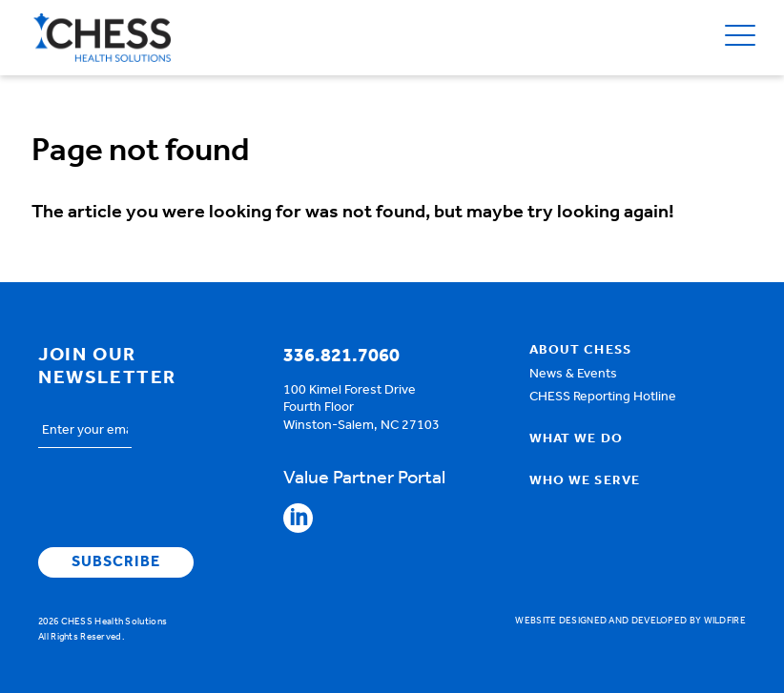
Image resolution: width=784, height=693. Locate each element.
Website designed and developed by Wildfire (630, 621)
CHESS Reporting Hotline (603, 397)
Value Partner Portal (364, 479)
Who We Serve (585, 481)
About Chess (580, 351)
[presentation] (183, 500)
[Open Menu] (740, 38)
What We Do (576, 439)
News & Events (573, 375)
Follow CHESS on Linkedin (298, 518)
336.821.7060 (341, 357)
